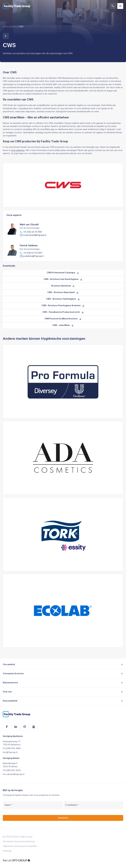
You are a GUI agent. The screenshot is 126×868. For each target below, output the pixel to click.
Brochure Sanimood (63, 286)
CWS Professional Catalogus (63, 273)
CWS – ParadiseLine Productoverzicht (63, 312)
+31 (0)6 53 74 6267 (31, 253)
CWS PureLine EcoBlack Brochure (63, 319)
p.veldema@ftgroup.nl (32, 256)
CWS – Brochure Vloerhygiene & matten (63, 306)
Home (6, 27)
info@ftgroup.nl (10, 752)
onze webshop (18, 150)
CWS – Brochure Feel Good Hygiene (63, 279)
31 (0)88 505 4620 (12, 770)
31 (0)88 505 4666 (12, 748)
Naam (8, 805)
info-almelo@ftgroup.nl (14, 774)
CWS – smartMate (63, 325)
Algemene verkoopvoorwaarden (20, 846)
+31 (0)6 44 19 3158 (31, 232)
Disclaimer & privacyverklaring (19, 842)
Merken (14, 27)
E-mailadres (72, 805)
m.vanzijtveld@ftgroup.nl (33, 235)
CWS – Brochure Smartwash (63, 293)
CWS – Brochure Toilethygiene (63, 299)
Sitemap (7, 851)
